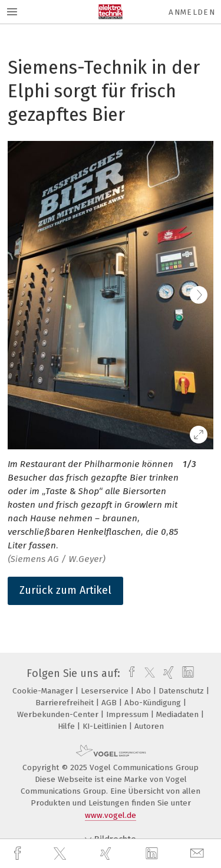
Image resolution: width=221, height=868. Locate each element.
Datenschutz (182, 691)
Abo (145, 691)
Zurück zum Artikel (65, 590)
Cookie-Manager (44, 691)
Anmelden (192, 12)
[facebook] (19, 854)
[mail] (199, 854)
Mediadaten (179, 714)
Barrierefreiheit (66, 703)
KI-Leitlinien (106, 726)
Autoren (149, 726)
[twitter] (61, 854)
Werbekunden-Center (59, 714)
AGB (110, 703)
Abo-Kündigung (154, 703)
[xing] (107, 854)
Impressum (128, 714)
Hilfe (67, 726)
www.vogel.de (111, 815)
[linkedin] (153, 854)
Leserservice (106, 691)
